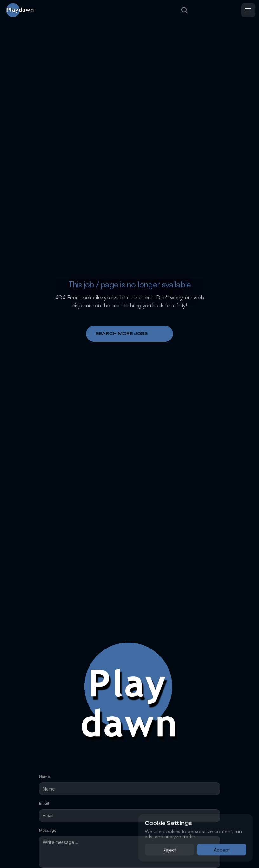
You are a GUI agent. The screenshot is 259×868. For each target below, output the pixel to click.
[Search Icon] (184, 10)
